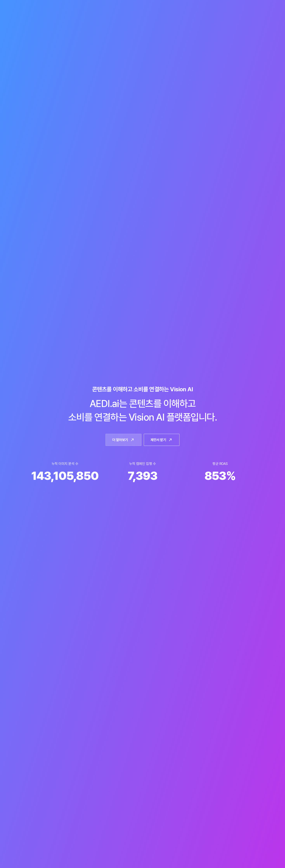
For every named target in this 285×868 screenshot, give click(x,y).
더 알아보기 (123, 440)
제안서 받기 (162, 440)
